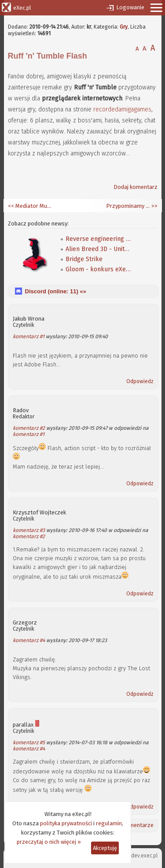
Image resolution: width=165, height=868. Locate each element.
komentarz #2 (29, 428)
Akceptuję (105, 848)
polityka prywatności (66, 823)
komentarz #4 (29, 640)
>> (154, 206)
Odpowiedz (140, 381)
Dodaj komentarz (136, 187)
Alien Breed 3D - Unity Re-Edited (99, 249)
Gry (124, 27)
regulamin (109, 823)
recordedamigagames (122, 109)
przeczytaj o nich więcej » (49, 842)
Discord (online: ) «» (56, 291)
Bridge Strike (84, 259)
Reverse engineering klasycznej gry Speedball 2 (99, 239)
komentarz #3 (29, 530)
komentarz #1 (29, 336)
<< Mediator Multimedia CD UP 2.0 (30, 206)
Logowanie (130, 7)
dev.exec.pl (144, 856)
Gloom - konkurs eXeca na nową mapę (99, 269)
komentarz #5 (29, 742)
